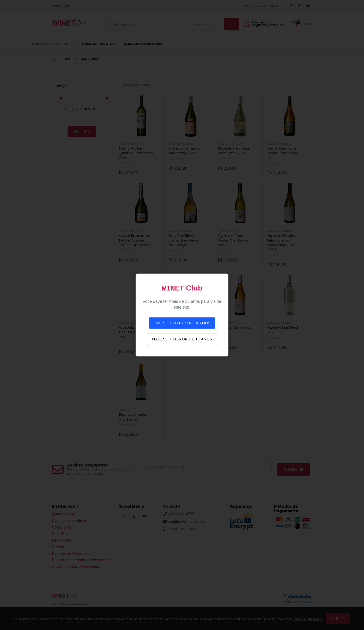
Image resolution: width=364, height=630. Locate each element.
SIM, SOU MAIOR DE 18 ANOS (182, 323)
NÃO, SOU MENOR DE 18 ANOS (182, 339)
